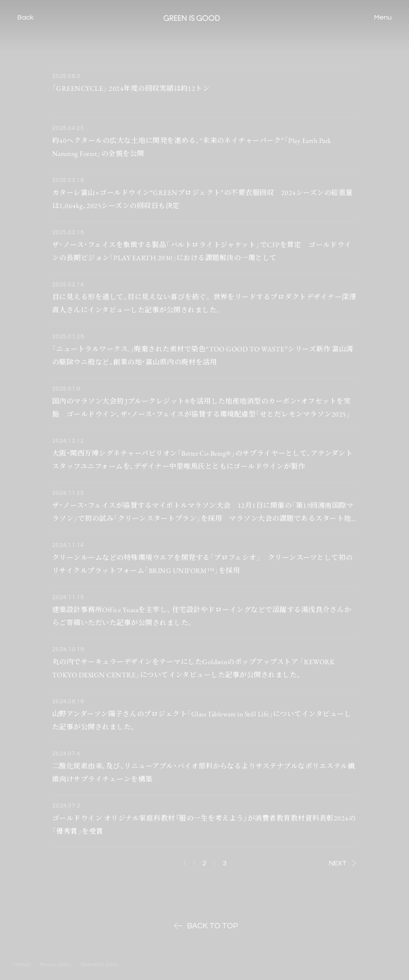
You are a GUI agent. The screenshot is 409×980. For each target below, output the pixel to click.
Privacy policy (56, 965)
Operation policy (100, 965)
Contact (22, 965)
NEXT (342, 863)
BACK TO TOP (205, 926)
